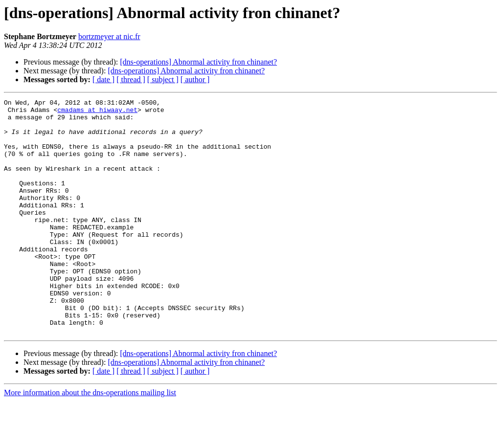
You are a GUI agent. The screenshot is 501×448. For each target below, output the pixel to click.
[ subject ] (163, 79)
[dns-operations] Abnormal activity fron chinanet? (198, 62)
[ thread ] (131, 79)
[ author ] (195, 79)
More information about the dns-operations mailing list (90, 439)
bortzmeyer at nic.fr (109, 36)
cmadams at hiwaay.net (97, 112)
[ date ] (103, 79)
